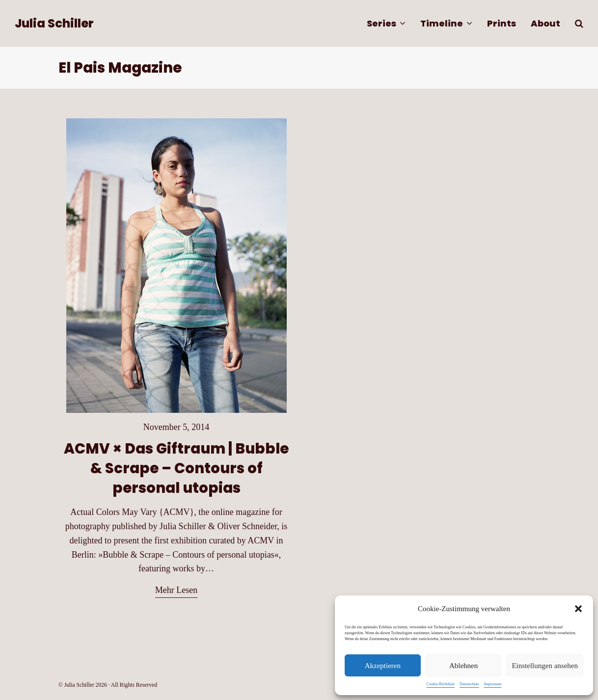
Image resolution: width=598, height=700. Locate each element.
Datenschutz (469, 684)
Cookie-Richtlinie (441, 684)
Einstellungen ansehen (545, 666)
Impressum (493, 684)
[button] (578, 609)
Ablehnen (463, 666)
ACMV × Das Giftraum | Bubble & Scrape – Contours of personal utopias (176, 468)
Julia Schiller (54, 23)
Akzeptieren (383, 666)
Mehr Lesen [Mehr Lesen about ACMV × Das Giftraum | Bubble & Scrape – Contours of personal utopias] (176, 590)
